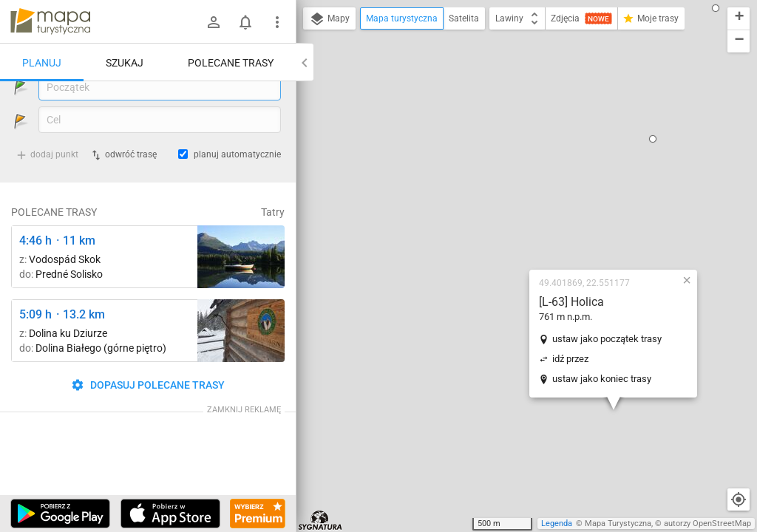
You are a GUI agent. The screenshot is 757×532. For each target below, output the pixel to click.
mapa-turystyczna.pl (50, 21)
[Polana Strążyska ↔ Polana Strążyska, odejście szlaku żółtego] (241, 369)
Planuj (42, 63)
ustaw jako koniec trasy (515, 229)
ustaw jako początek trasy (520, 189)
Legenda (557, 524)
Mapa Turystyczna (618, 524)
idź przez (483, 209)
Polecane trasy (231, 63)
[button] (699, 414)
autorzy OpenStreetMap (707, 524)
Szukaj (125, 63)
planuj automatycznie (237, 193)
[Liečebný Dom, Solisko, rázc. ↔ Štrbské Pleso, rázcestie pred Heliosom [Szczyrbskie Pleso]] (241, 295)
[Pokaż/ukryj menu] (277, 22)
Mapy (329, 19)
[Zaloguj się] (214, 22)
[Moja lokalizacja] (739, 499)
